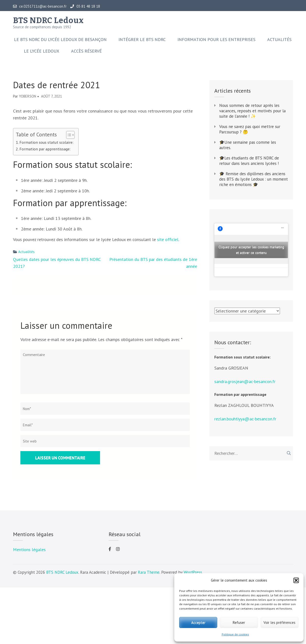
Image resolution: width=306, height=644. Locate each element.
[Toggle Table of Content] (68, 135)
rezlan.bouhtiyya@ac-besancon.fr (245, 419)
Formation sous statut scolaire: (46, 142)
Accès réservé (86, 51)
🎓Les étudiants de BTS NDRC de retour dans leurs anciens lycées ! (250, 161)
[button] (296, 580)
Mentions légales (29, 550)
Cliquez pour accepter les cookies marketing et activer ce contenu (251, 250)
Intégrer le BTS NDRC (142, 40)
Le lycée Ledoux (42, 51)
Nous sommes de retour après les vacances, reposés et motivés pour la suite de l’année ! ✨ (252, 111)
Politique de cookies (235, 634)
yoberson (28, 96)
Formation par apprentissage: (45, 149)
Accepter (198, 623)
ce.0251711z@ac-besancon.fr (40, 6)
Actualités (279, 40)
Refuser (239, 623)
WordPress (193, 572)
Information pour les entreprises (216, 40)
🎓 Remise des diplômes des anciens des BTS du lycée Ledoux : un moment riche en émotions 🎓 (254, 179)
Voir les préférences (279, 623)
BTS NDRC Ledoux (48, 20)
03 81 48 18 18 (85, 6)
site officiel (168, 239)
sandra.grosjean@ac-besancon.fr (245, 381)
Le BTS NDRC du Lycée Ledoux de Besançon (60, 40)
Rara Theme (149, 572)
